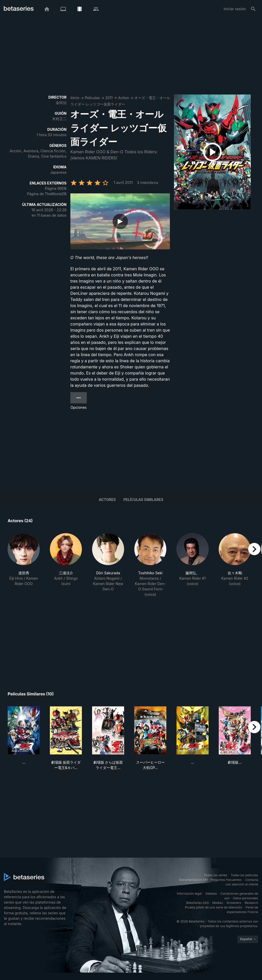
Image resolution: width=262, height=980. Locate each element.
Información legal (189, 894)
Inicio (75, 98)
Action (123, 98)
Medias (218, 903)
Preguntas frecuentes (226, 880)
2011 (109, 98)
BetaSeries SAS (198, 903)
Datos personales (245, 898)
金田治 (61, 103)
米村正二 (59, 119)
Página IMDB (56, 188)
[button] (24, 565)
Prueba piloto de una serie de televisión (214, 907)
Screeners (234, 903)
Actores (107, 500)
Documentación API (193, 880)
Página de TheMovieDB (47, 194)
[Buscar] (253, 9)
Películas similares (143, 500)
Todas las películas (244, 875)
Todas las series (216, 875)
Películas (92, 98)
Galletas (211, 894)
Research (251, 903)
